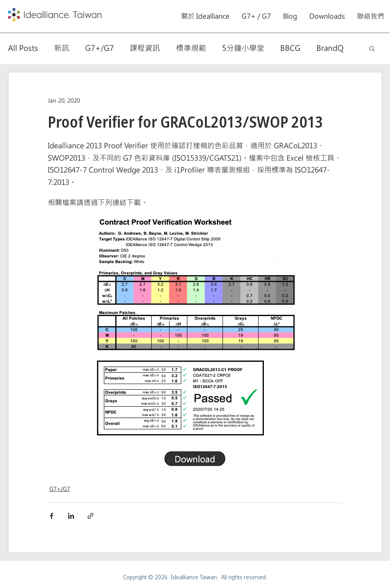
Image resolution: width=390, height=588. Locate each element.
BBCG (290, 48)
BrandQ (330, 48)
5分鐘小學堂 (243, 48)
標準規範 (191, 48)
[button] (256, 16)
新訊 (62, 48)
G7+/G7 (99, 48)
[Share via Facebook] (52, 516)
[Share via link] (91, 516)
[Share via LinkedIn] (71, 516)
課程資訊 (145, 48)
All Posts (23, 48)
